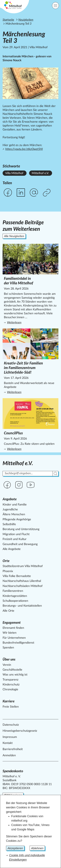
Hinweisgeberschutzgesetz (20, 731)
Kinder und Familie (15, 505)
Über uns (9, 659)
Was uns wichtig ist (15, 675)
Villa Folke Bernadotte (17, 576)
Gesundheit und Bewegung (20, 544)
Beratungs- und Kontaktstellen (22, 606)
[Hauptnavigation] (55, 6)
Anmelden (9, 755)
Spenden (8, 648)
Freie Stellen (11, 707)
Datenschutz (11, 725)
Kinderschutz (11, 685)
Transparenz (10, 680)
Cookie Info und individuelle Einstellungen (27, 857)
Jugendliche (10, 510)
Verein (7, 665)
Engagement (12, 623)
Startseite (8, 20)
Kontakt (8, 743)
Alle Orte (8, 611)
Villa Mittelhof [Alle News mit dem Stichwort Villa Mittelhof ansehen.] (14, 173)
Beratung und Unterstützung (21, 529)
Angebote (10, 499)
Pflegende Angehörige (17, 519)
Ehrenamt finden (13, 628)
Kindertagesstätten (15, 596)
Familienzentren (13, 591)
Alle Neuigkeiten (14, 236)
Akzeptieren (15, 848)
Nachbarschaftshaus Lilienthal (22, 581)
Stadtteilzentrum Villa (23, 566)
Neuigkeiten (26, 20)
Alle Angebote (12, 549)
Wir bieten (10, 633)
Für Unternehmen (14, 638)
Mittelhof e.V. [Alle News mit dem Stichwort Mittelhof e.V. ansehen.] (40, 173)
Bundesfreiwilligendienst (18, 643)
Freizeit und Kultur (15, 539)
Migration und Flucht (16, 534)
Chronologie (10, 690)
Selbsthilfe (9, 524)
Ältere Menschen (14, 514)
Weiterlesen (31, 322)
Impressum (10, 737)
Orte (6, 561)
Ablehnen (37, 848)
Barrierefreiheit (13, 749)
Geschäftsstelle (12, 670)
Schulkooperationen (15, 601)
